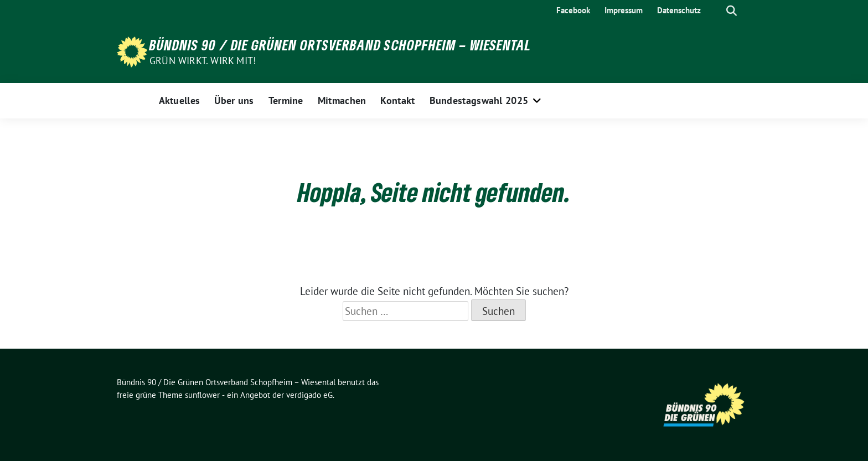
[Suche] (716, 11)
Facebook (573, 10)
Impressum (624, 10)
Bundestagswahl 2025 (479, 100)
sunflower (202, 395)
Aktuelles (180, 100)
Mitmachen (342, 100)
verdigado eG (309, 395)
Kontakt (397, 100)
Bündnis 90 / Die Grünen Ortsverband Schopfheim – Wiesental (340, 45)
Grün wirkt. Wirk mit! (203, 61)
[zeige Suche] (732, 11)
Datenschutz (679, 10)
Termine (286, 100)
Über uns (234, 100)
